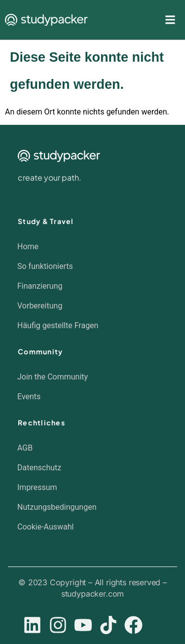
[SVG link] (46, 20)
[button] (88, 527)
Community (40, 351)
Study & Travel (46, 221)
